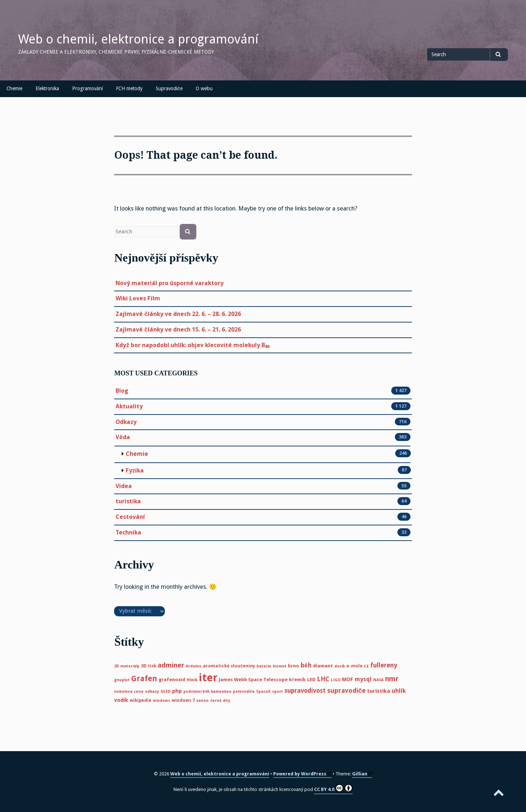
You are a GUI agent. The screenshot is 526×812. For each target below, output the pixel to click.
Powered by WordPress (302, 774)
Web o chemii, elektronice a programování (138, 39)
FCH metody (129, 88)
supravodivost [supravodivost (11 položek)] (305, 691)
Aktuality (129, 407)
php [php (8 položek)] (177, 691)
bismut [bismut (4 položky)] (280, 666)
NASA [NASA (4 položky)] (378, 680)
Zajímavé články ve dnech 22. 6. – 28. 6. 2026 (178, 314)
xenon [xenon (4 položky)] (203, 701)
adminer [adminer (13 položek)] (171, 665)
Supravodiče (169, 88)
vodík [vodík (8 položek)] (121, 700)
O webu (204, 88)
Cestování (130, 517)
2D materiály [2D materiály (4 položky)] (127, 666)
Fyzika (135, 470)
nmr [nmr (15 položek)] (392, 679)
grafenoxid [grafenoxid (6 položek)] (172, 680)
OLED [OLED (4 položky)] (166, 692)
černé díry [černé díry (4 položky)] (220, 701)
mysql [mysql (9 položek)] (363, 679)
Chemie (14, 88)
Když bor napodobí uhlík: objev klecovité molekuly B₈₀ (192, 345)
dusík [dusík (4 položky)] (340, 666)
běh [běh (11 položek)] (306, 665)
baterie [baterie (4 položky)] (264, 666)
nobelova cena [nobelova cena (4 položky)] (129, 692)
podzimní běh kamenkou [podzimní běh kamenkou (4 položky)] (207, 692)
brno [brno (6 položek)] (294, 666)
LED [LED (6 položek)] (311, 680)
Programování (87, 88)
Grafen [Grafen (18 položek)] (144, 679)
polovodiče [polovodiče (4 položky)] (244, 692)
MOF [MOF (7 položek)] (348, 679)
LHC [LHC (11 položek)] (323, 679)
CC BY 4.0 (333, 788)
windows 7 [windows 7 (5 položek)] (183, 700)
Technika (128, 533)
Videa (124, 486)
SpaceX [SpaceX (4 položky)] (263, 692)
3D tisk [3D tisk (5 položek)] (149, 666)
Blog (122, 391)
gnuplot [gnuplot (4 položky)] (122, 680)
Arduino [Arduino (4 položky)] (194, 666)
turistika (128, 501)
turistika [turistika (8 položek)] (379, 691)
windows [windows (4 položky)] (162, 701)
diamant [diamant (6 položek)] (323, 666)
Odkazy (126, 422)
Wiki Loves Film (138, 298)
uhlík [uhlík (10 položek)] (399, 691)
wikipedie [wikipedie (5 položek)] (141, 700)
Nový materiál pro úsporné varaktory (170, 283)
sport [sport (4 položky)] (277, 692)
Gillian (362, 774)
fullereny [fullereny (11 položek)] (384, 665)
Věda (123, 437)
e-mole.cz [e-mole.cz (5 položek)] (358, 666)
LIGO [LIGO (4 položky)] (336, 680)
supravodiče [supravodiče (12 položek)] (346, 691)
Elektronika (47, 88)
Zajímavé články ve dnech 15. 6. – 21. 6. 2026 (178, 330)
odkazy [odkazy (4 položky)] (152, 692)
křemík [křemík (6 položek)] (297, 680)
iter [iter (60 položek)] (208, 678)
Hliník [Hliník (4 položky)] (192, 680)
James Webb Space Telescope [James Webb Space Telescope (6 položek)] (253, 680)
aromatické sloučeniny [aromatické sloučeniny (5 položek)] (229, 666)
